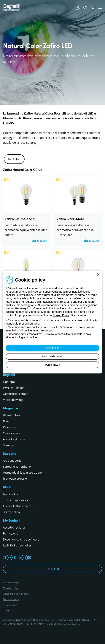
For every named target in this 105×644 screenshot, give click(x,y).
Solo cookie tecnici (52, 356)
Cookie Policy (61, 315)
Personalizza (52, 365)
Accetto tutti (52, 348)
